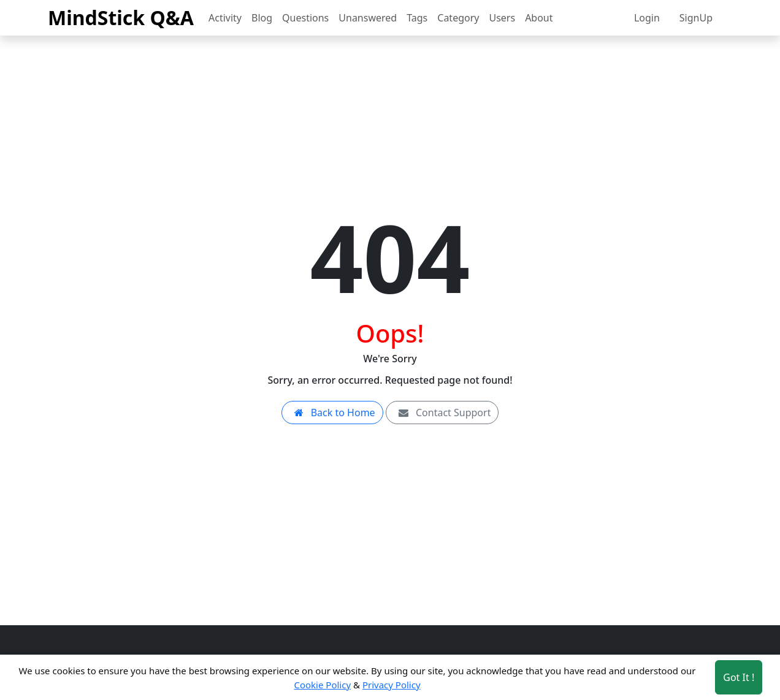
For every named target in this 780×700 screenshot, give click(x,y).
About (539, 18)
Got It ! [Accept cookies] (739, 677)
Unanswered (368, 18)
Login (647, 18)
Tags (417, 18)
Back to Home (332, 413)
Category (458, 18)
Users (502, 18)
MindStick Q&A (121, 17)
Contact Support (442, 413)
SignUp (696, 18)
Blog (262, 18)
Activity (225, 18)
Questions (305, 18)
